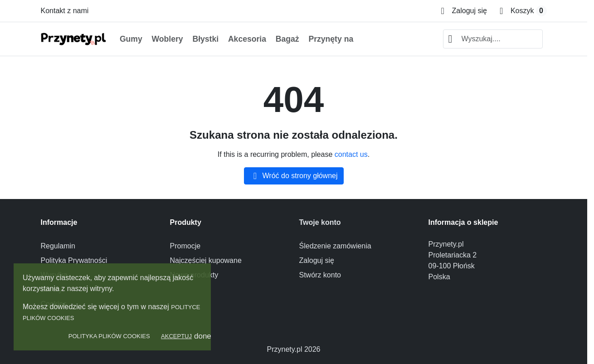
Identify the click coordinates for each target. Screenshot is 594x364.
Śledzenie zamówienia (335, 246)
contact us (351, 154)
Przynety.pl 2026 (294, 349)
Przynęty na (331, 39)
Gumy (131, 39)
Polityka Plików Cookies (109, 336)
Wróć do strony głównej (294, 176)
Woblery (168, 39)
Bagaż (287, 39)
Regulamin (58, 246)
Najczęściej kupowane (206, 260)
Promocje (185, 246)
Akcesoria (247, 39)
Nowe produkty (194, 275)
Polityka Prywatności (74, 260)
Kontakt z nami (65, 11)
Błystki (205, 39)
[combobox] (493, 39)
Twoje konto (320, 222)
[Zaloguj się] (464, 11)
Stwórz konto (320, 275)
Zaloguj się (317, 260)
